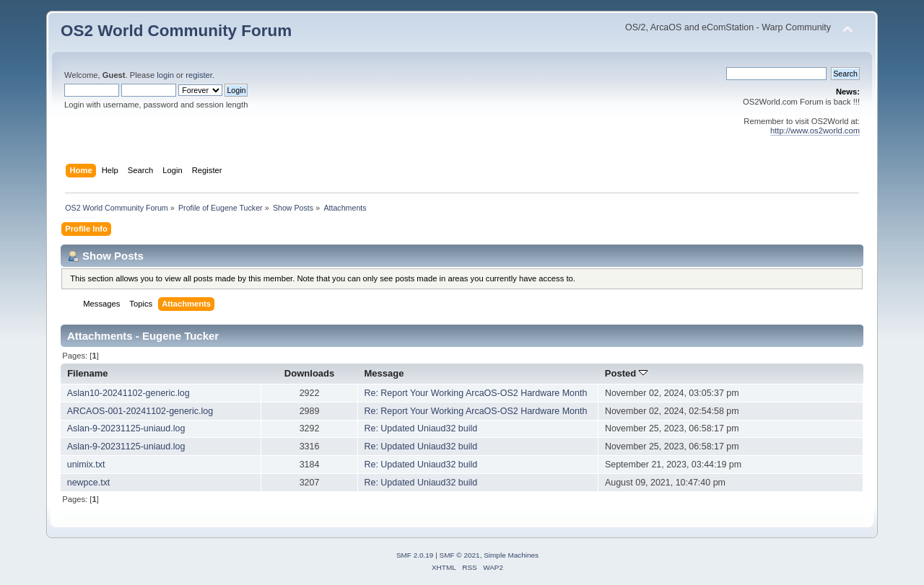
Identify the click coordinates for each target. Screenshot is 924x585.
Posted (626, 373)
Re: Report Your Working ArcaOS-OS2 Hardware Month (475, 393)
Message (384, 373)
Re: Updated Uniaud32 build (420, 428)
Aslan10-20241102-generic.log (128, 393)
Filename (88, 373)
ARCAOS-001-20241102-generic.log (140, 411)
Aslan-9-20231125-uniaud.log (126, 428)
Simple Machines (511, 555)
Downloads (310, 373)
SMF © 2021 (460, 555)
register (199, 75)
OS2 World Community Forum (176, 31)
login (165, 75)
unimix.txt (86, 465)
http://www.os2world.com (815, 131)
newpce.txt (89, 483)
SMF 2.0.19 (415, 555)
